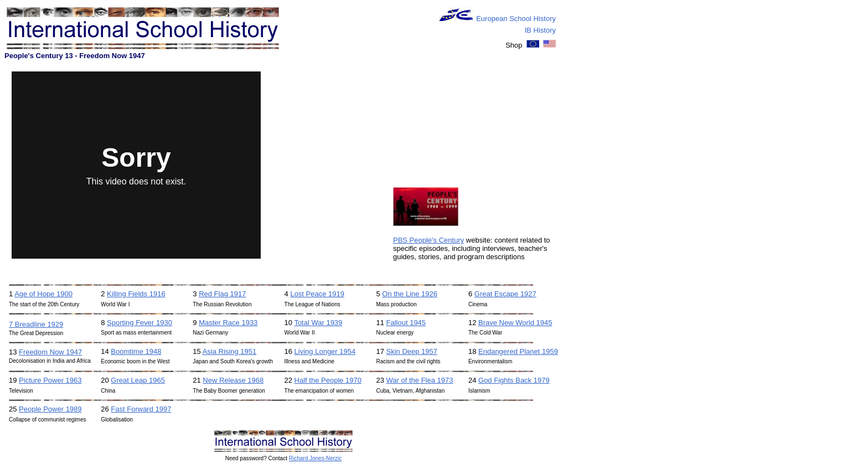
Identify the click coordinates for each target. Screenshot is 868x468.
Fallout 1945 (406, 323)
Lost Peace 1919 (317, 294)
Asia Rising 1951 (230, 351)
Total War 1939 (318, 323)
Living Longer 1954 (325, 351)
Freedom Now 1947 (50, 352)
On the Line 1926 (410, 294)
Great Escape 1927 (505, 294)
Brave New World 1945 (515, 323)
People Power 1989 (50, 409)
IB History (540, 30)
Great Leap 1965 (138, 380)
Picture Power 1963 (50, 380)
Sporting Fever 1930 (139, 323)
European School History (516, 19)
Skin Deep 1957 (412, 351)
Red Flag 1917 (222, 294)
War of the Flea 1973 (420, 380)
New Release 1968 (233, 380)
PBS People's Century (428, 240)
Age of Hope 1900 (43, 294)
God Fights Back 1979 (514, 380)
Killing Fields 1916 (136, 294)
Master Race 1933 (228, 323)
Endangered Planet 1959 (518, 351)
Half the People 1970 (328, 380)
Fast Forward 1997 (141, 409)
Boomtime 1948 (136, 351)
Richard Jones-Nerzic (316, 458)
